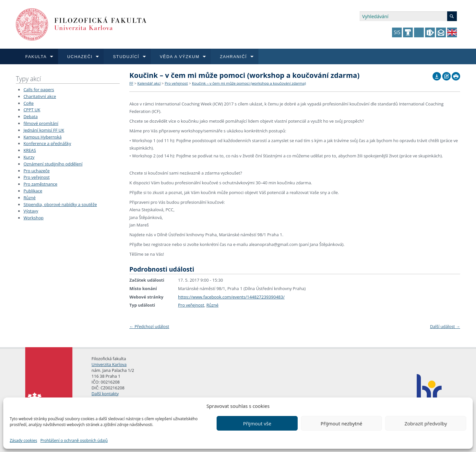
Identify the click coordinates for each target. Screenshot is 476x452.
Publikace (33, 191)
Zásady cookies (23, 440)
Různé (29, 198)
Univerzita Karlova (109, 364)
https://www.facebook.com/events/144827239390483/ (231, 297)
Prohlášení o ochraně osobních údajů (74, 440)
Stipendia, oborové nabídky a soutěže (60, 204)
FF (131, 83)
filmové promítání (41, 123)
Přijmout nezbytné (341, 423)
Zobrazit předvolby (426, 423)
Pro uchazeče (36, 171)
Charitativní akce (40, 96)
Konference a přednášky (47, 143)
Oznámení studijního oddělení (53, 164)
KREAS (30, 150)
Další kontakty (105, 394)
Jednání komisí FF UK (44, 130)
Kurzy (29, 157)
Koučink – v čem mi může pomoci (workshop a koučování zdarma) (249, 83)
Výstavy (31, 211)
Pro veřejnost (36, 177)
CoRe (28, 103)
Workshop (33, 218)
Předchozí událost (149, 326)
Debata (30, 116)
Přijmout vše (257, 423)
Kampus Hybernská (42, 137)
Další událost (445, 326)
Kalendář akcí (149, 83)
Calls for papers (39, 90)
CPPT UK (32, 110)
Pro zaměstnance (40, 184)
